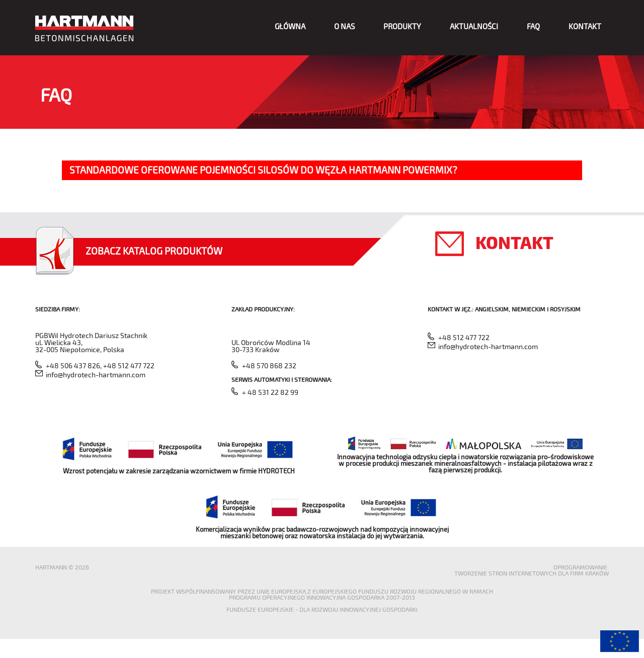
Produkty (402, 26)
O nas (344, 26)
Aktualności (474, 26)
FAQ (533, 26)
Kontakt (585, 26)
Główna (290, 26)
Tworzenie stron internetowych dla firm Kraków (532, 573)
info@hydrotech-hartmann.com (96, 375)
